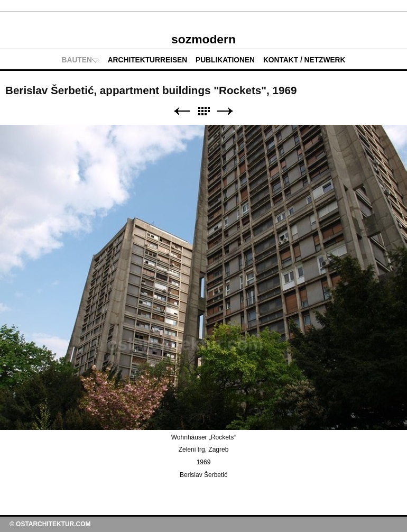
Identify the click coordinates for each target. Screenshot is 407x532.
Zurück (182, 111)
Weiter (225, 111)
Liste (203, 111)
